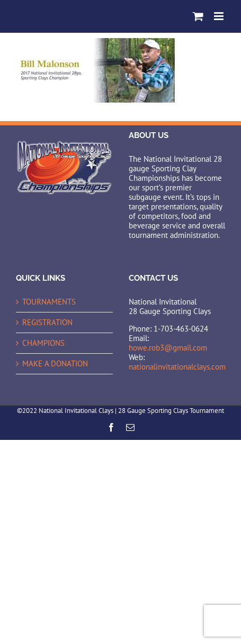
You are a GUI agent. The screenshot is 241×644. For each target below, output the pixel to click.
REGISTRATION (47, 323)
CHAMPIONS (43, 343)
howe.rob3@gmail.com (168, 348)
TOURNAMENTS (49, 302)
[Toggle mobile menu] (220, 16)
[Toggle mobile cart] (198, 16)
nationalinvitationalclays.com (177, 367)
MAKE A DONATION (55, 364)
